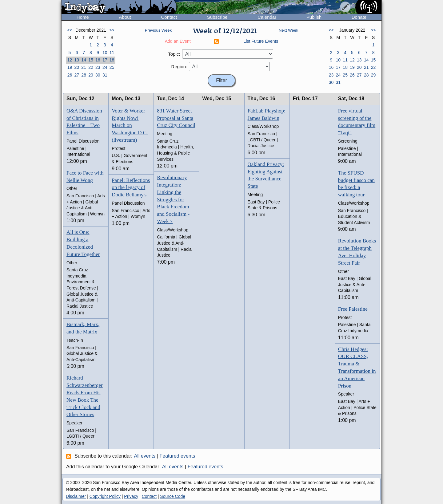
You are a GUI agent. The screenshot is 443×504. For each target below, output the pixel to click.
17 (105, 60)
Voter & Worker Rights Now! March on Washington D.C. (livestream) (130, 125)
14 (84, 60)
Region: (179, 67)
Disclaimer (76, 496)
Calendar (267, 17)
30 (98, 75)
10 (105, 53)
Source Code (173, 496)
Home (83, 17)
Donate (359, 17)
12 (70, 60)
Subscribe (217, 17)
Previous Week (158, 30)
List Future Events (261, 41)
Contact (169, 17)
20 (77, 67)
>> (112, 30)
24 (105, 67)
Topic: (174, 54)
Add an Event (178, 41)
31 (105, 75)
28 (84, 75)
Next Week (288, 30)
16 (98, 60)
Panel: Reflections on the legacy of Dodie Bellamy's (131, 188)
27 (77, 75)
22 (91, 67)
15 (91, 60)
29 (91, 75)
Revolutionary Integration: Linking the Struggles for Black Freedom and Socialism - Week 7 (173, 199)
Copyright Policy (105, 496)
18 (112, 60)
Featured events (178, 456)
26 (70, 75)
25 (112, 67)
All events (145, 456)
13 (77, 60)
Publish (314, 17)
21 (84, 67)
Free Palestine (353, 309)
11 (112, 53)
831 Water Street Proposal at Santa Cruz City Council (176, 118)
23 (98, 67)
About (125, 17)
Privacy (131, 496)
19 (70, 67)
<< (70, 30)
